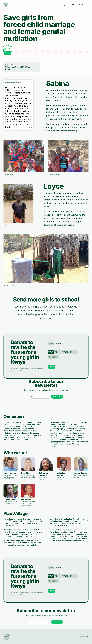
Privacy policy (84, 637)
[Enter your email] (40, 397)
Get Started (83, 5)
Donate (7, 53)
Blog (74, 5)
